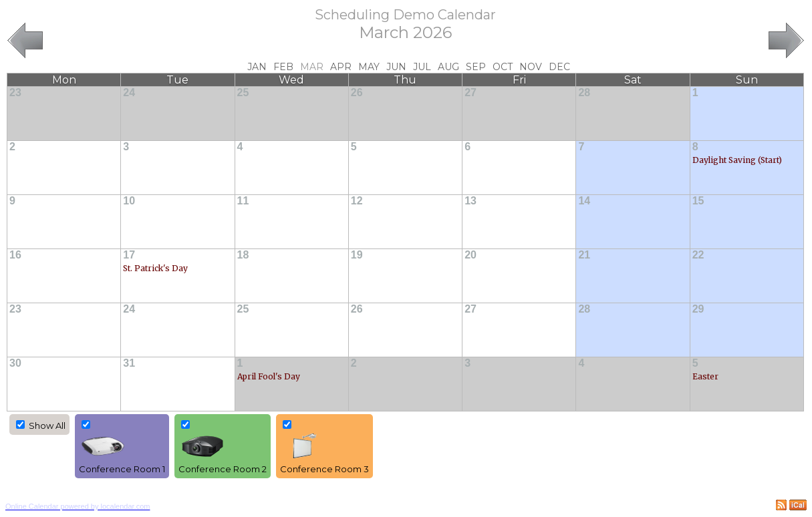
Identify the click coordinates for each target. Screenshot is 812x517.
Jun (396, 67)
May (369, 67)
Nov (531, 67)
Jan (257, 67)
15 (698, 201)
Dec (559, 67)
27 (470, 93)
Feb (283, 67)
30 (15, 363)
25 (243, 93)
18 (243, 255)
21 (584, 255)
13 (470, 201)
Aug (448, 67)
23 (15, 93)
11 (243, 201)
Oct (503, 67)
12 (357, 201)
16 (15, 255)
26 (357, 93)
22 (698, 255)
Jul (422, 67)
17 (129, 255)
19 (357, 255)
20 (470, 255)
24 (129, 93)
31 (129, 363)
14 (584, 201)
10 (129, 201)
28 (584, 93)
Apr (341, 67)
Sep (476, 67)
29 (698, 309)
